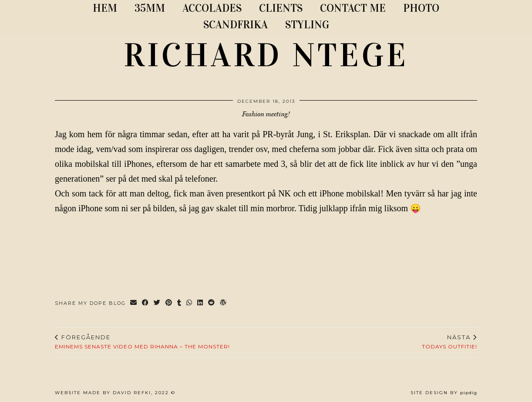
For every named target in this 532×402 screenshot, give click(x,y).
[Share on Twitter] (157, 303)
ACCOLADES (212, 8)
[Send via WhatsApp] (190, 303)
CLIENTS (281, 8)
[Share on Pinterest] (169, 303)
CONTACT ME (353, 8)
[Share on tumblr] (180, 303)
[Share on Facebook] (146, 303)
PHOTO (421, 8)
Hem (105, 8)
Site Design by (444, 393)
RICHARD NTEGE (266, 55)
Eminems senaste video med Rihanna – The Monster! (142, 342)
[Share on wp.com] (224, 303)
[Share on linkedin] (200, 303)
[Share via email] (134, 303)
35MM (150, 8)
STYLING (307, 25)
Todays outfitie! (450, 342)
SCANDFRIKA (236, 25)
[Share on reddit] (212, 303)
